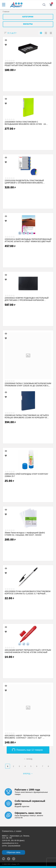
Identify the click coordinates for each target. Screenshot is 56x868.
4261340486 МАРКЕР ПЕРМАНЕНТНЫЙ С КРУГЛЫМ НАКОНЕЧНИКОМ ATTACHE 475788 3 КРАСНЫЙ (28, 651)
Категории (28, 17)
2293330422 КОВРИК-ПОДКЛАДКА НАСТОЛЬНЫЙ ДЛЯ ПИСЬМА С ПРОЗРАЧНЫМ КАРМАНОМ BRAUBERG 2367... (27, 299)
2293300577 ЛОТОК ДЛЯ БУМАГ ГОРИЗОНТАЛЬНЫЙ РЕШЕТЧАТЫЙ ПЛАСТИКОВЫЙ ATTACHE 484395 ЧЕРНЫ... (28, 64)
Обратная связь (14, 852)
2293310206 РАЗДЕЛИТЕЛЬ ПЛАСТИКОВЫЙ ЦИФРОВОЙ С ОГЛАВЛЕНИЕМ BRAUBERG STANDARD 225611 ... (24, 182)
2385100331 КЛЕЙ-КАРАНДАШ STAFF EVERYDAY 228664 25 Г (26, 475)
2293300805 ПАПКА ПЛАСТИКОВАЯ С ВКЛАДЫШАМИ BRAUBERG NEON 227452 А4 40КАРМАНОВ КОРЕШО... (25, 123)
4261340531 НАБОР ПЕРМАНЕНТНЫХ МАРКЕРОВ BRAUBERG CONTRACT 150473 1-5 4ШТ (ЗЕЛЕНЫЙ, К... (27, 737)
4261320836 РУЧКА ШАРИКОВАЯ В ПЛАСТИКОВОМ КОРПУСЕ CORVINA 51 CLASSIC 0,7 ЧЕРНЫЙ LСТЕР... (28, 592)
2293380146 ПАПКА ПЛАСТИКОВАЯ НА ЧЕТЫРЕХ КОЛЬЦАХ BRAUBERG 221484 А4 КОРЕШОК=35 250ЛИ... (27, 416)
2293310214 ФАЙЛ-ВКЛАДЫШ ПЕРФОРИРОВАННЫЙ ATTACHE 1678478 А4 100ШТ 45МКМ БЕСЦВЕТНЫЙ (28, 240)
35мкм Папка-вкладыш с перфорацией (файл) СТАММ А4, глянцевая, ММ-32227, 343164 (25, 534)
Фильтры (28, 24)
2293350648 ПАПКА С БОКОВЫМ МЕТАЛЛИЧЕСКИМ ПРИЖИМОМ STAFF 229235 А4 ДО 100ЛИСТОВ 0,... (28, 384)
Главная (6, 12)
